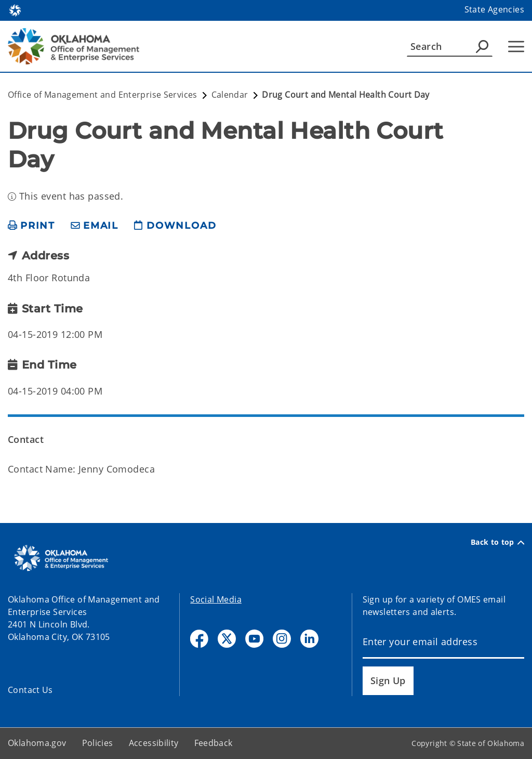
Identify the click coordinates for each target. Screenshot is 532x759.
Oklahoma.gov (37, 743)
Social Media (216, 599)
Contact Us (30, 690)
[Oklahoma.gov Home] (15, 10)
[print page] (31, 226)
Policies (98, 743)
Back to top (497, 542)
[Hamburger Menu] (516, 47)
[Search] (450, 46)
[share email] (95, 226)
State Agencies (494, 9)
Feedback (214, 743)
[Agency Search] (482, 46)
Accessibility (154, 743)
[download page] (175, 226)
